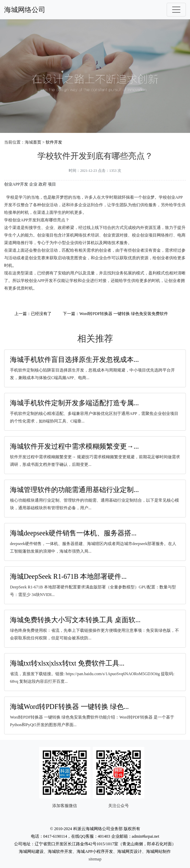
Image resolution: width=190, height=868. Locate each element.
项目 (52, 184)
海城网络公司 (25, 10)
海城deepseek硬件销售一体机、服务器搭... (73, 533)
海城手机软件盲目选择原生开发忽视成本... (74, 359)
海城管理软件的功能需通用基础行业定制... (74, 490)
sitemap (95, 859)
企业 (33, 184)
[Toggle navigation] (176, 10)
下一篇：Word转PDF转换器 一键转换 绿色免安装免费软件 (115, 314)
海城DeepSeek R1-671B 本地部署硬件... (68, 576)
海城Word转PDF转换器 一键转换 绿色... (69, 707)
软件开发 (54, 142)
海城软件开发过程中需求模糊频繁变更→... (74, 446)
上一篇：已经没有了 (33, 314)
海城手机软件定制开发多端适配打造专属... (74, 403)
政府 (43, 184)
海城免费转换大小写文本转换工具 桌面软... (75, 620)
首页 (37, 142)
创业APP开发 (16, 184)
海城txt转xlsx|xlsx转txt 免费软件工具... (67, 663)
